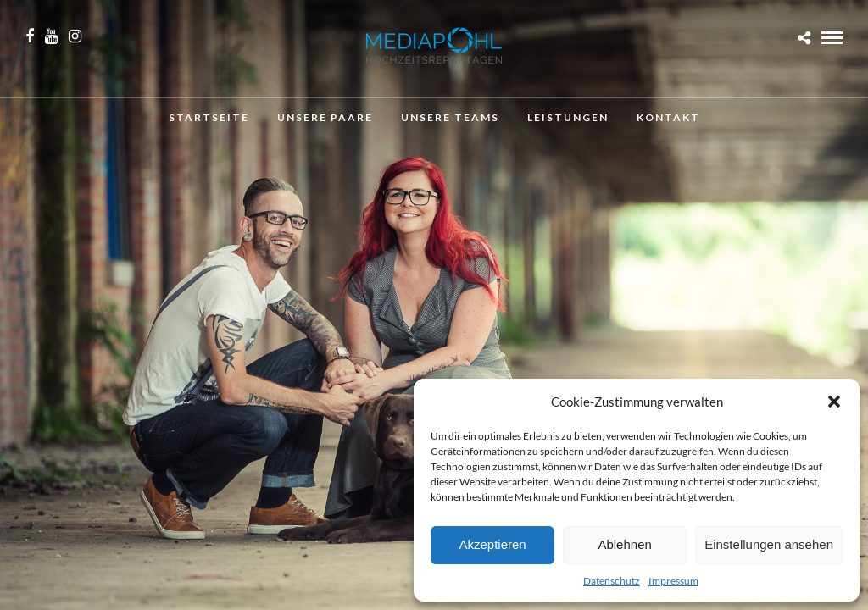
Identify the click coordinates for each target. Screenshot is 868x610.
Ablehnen (624, 544)
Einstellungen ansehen (769, 544)
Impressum (673, 581)
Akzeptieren (492, 544)
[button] (834, 402)
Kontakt (668, 117)
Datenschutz (612, 581)
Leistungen (568, 117)
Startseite (209, 117)
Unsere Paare (325, 117)
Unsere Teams (450, 117)
